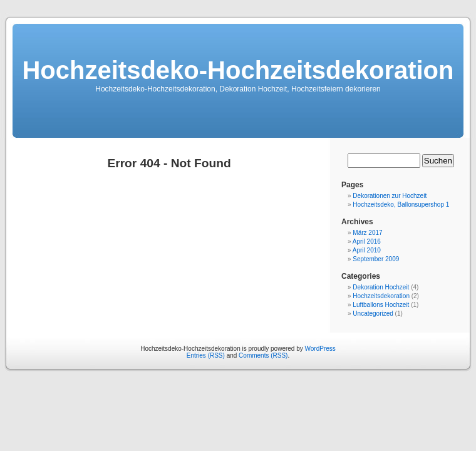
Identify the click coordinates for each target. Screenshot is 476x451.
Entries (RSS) (206, 355)
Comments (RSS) (263, 355)
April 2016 (367, 241)
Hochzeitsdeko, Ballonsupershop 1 (401, 205)
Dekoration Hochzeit (381, 287)
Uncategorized (373, 314)
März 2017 (367, 233)
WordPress (320, 349)
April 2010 (367, 250)
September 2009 (376, 259)
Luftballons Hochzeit (381, 305)
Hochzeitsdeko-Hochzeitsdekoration (238, 70)
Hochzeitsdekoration (381, 296)
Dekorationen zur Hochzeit (390, 196)
